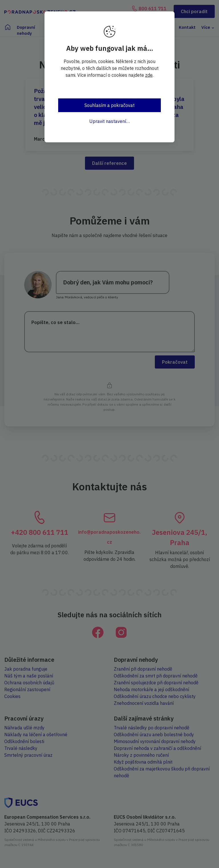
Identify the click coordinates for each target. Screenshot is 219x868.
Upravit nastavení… (109, 121)
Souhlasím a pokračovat (109, 105)
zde (149, 75)
